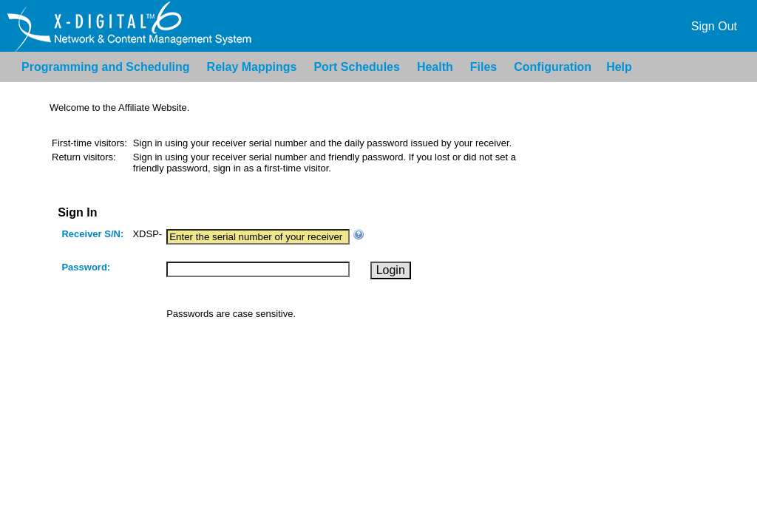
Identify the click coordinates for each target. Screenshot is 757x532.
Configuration (553, 67)
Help (619, 67)
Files (483, 67)
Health (435, 67)
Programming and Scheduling (106, 67)
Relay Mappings (252, 67)
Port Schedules (356, 67)
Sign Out (714, 26)
